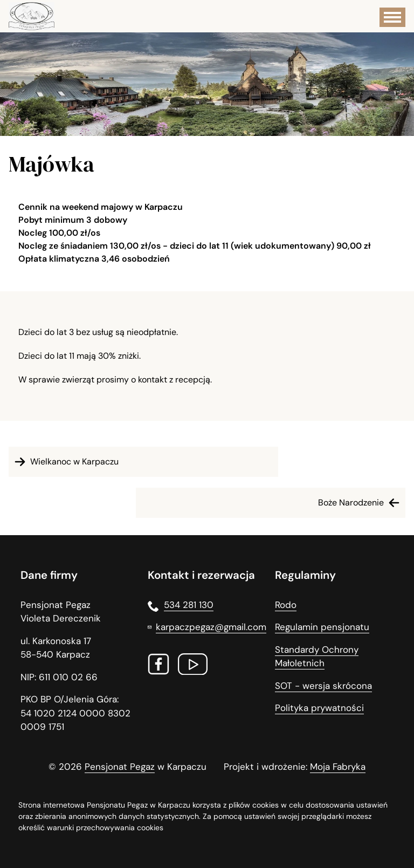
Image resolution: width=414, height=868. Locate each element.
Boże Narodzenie (360, 503)
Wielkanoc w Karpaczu (65, 462)
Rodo (286, 605)
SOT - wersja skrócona (323, 686)
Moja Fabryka (338, 767)
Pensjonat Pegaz (120, 767)
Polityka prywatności (319, 708)
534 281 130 (181, 605)
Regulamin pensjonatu (322, 627)
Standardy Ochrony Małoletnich (317, 657)
